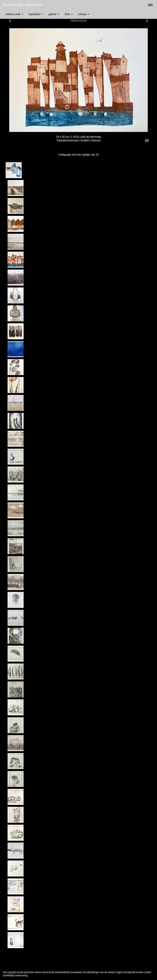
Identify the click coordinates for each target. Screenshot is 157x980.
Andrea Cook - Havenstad (22, 5)
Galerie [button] (54, 14)
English (150, 5)
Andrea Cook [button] (14, 14)
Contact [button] (84, 14)
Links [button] (69, 14)
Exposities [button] (36, 14)
